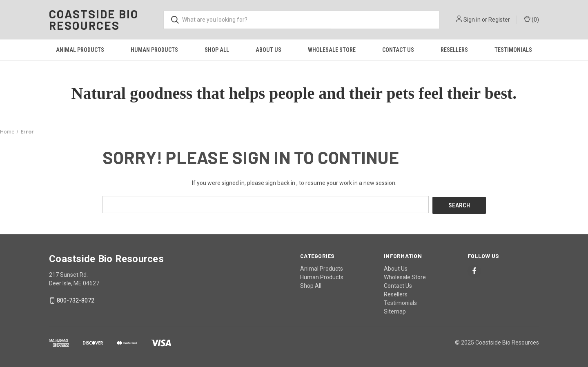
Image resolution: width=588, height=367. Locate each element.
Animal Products (80, 50)
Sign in (472, 20)
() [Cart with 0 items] (531, 19)
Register (499, 20)
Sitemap (395, 310)
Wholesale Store (332, 50)
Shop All (217, 50)
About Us (268, 50)
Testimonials (513, 50)
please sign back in (271, 183)
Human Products (154, 50)
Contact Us (398, 50)
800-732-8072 (76, 300)
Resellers (454, 50)
